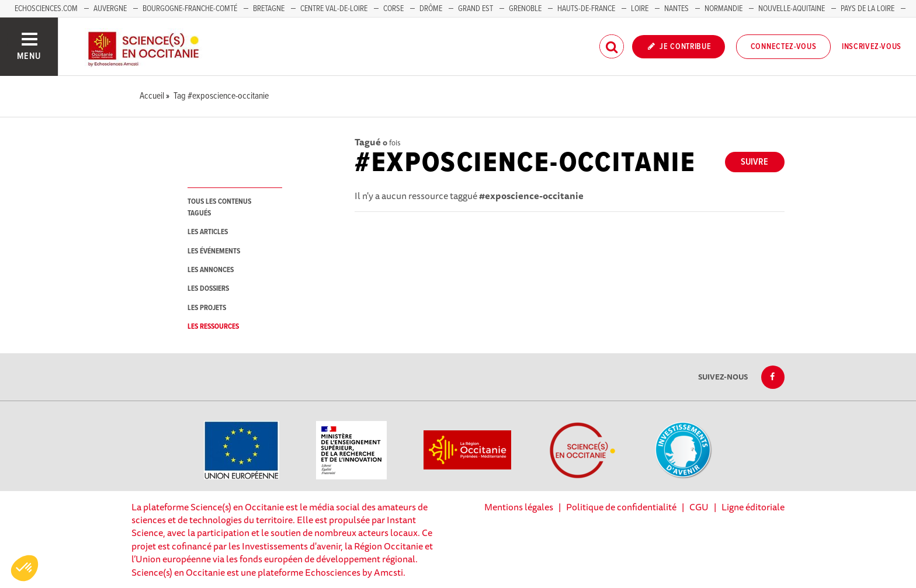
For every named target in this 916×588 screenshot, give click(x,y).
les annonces (211, 270)
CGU (699, 507)
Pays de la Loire (868, 9)
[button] (25, 568)
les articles (208, 232)
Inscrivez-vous (872, 47)
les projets (207, 308)
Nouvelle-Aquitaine (792, 9)
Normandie (724, 9)
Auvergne (110, 9)
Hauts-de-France (586, 9)
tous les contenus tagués (219, 207)
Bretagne (269, 9)
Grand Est (476, 9)
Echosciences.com (46, 9)
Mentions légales (519, 507)
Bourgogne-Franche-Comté (190, 9)
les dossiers (208, 289)
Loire (640, 9)
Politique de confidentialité (621, 507)
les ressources (213, 327)
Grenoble (526, 9)
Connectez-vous (784, 47)
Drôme (431, 9)
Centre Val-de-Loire (334, 9)
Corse (393, 9)
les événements (214, 251)
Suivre (754, 162)
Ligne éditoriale (753, 507)
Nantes (676, 9)
